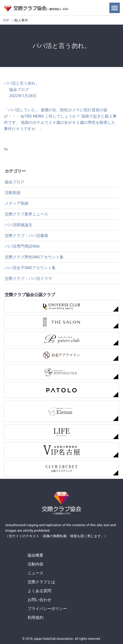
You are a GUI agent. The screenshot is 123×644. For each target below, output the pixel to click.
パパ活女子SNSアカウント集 (30, 268)
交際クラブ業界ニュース (26, 214)
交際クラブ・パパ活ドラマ (28, 279)
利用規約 (35, 618)
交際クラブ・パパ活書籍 (26, 236)
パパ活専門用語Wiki (22, 246)
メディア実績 (17, 203)
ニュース (35, 573)
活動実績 (13, 193)
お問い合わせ (39, 600)
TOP (6, 20)
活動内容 (35, 564)
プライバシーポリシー (47, 609)
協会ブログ (15, 182)
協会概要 (35, 555)
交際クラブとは (41, 582)
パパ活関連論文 (19, 225)
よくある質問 (39, 591)
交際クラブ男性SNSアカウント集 (34, 257)
